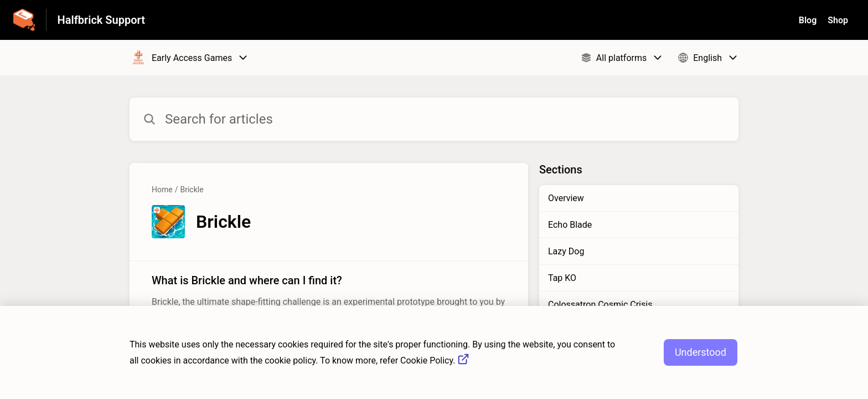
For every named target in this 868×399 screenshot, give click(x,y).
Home (162, 190)
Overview (566, 198)
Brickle (192, 190)
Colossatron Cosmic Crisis (600, 305)
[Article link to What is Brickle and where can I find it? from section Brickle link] (329, 297)
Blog (808, 20)
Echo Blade (570, 225)
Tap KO (562, 278)
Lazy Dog (566, 251)
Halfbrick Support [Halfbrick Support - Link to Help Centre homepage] (101, 20)
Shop (838, 20)
